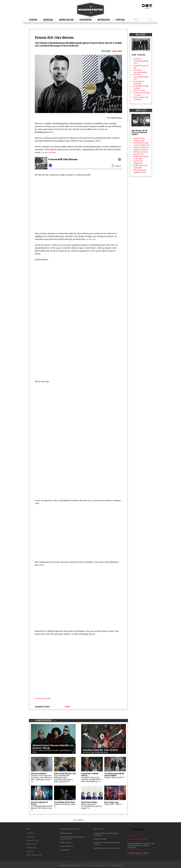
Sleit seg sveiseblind (39, 774)
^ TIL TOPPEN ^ (78, 820)
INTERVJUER (104, 20)
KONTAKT (131, 835)
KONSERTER (86, 20)
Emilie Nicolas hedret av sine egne (107, 848)
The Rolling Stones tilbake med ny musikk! (114, 774)
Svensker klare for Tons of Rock (100, 750)
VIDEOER (120, 20)
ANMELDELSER (66, 20)
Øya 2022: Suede (139, 90)
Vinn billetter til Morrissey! (65, 802)
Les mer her (91, 239)
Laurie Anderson (67, 846)
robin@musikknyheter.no (137, 855)
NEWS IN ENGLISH (34, 855)
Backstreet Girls (66, 833)
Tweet (67, 707)
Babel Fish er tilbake (89, 802)
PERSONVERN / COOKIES (138, 839)
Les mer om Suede (43, 698)
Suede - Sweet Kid (138, 55)
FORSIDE (33, 20)
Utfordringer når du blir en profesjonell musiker (139, 132)
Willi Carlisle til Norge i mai (65, 774)
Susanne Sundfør (100, 839)
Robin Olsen (117, 51)
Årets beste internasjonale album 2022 (141, 77)
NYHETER (48, 20)
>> (32, 782)
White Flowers (66, 843)
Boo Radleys (65, 850)
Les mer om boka (49, 152)
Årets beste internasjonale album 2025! (141, 61)
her (52, 132)
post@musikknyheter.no (137, 849)
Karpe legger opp (111, 802)
